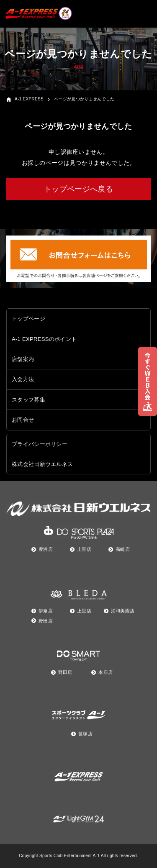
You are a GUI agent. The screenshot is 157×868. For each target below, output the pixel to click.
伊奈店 (46, 611)
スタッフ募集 (28, 400)
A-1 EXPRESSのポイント (44, 339)
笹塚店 (85, 734)
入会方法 (23, 379)
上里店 (84, 549)
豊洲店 (46, 549)
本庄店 (106, 672)
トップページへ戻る (78, 189)
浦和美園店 (123, 611)
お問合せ (23, 420)
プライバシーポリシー (40, 444)
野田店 (46, 621)
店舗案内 (23, 359)
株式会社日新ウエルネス (42, 464)
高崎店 (123, 549)
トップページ (28, 319)
